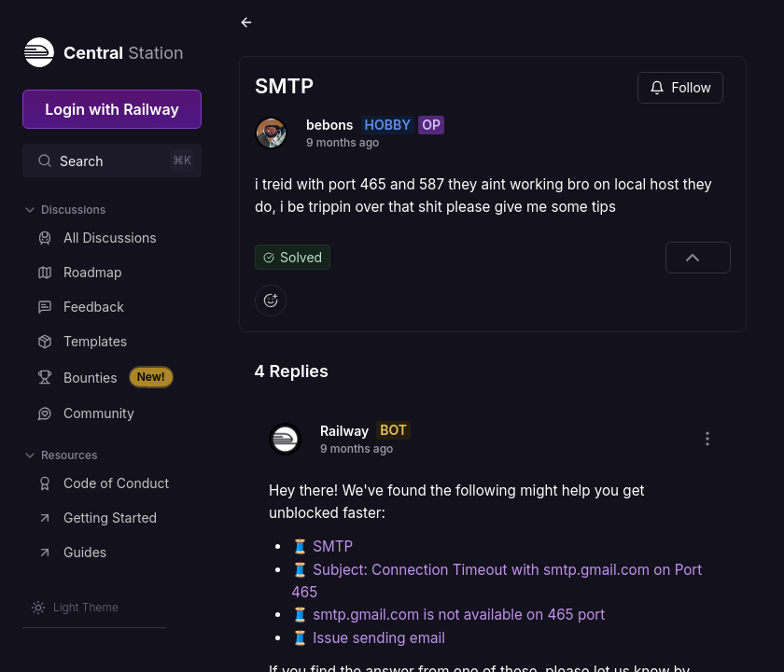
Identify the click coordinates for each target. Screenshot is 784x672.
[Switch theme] (75, 608)
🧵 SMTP (322, 546)
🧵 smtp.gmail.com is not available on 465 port (448, 615)
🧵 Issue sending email (368, 638)
